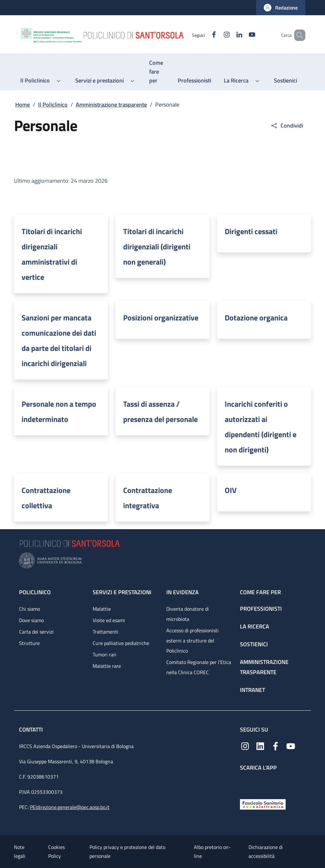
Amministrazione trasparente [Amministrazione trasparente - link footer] (264, 667)
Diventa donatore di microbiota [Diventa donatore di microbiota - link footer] (188, 614)
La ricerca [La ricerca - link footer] (255, 626)
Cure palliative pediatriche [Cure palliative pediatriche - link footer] (121, 643)
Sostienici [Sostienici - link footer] (254, 644)
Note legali (20, 852)
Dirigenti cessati (251, 231)
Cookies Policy (56, 852)
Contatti (32, 730)
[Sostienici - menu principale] (285, 81)
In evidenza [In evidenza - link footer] (182, 592)
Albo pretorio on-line (212, 852)
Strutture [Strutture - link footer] (29, 643)
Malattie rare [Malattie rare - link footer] (107, 666)
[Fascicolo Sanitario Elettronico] (263, 804)
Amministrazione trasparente (111, 105)
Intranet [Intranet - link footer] (252, 690)
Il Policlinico (53, 105)
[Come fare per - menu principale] (157, 72)
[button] (281, 8)
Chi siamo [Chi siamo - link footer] (30, 609)
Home (23, 105)
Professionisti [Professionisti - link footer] (261, 609)
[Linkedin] (230, 35)
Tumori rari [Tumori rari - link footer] (105, 654)
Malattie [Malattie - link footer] (102, 609)
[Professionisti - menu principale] (194, 81)
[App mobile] (245, 783)
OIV (231, 490)
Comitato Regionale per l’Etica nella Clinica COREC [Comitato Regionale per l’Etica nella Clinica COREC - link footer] (199, 667)
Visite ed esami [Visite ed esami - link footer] (109, 620)
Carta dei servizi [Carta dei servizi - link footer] (36, 632)
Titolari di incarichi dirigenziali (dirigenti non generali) (157, 247)
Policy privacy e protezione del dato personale (127, 852)
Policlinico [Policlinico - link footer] (35, 592)
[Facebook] (205, 35)
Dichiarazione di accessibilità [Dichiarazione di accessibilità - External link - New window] (266, 852)
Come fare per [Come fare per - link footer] (260, 592)
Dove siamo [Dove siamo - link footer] (31, 620)
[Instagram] (217, 35)
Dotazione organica (256, 318)
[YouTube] (243, 35)
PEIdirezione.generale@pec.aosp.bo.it (70, 807)
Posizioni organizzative (161, 318)
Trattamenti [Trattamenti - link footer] (106, 632)
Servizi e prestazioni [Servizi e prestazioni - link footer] (122, 592)
